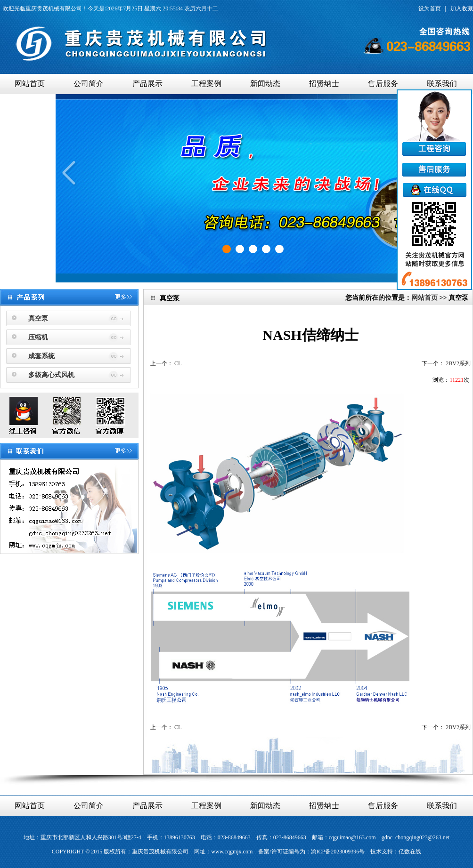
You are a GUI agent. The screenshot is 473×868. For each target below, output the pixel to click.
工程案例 (206, 84)
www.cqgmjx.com (232, 852)
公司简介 (89, 84)
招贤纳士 (324, 84)
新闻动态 (265, 84)
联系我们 (442, 84)
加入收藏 (462, 8)
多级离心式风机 (51, 375)
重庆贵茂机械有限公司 (54, 8)
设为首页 (430, 8)
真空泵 (38, 318)
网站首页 (30, 84)
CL (178, 363)
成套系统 (41, 356)
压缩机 (38, 337)
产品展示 (147, 84)
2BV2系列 (458, 363)
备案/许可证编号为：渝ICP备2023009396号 (311, 852)
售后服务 (383, 84)
